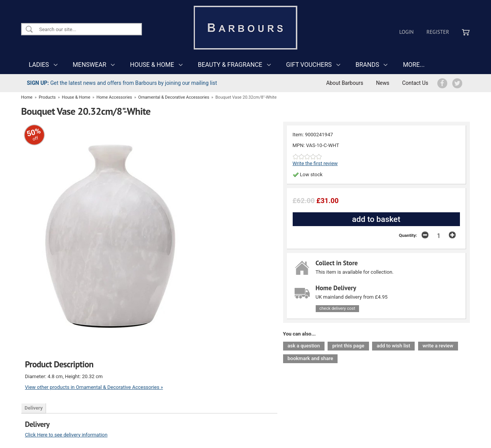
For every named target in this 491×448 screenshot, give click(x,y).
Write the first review (315, 163)
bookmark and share (311, 358)
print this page (348, 346)
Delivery (34, 408)
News (383, 83)
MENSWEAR (90, 65)
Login (407, 32)
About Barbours (345, 83)
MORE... (414, 65)
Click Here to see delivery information (66, 435)
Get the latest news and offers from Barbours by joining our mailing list (122, 83)
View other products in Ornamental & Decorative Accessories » (94, 387)
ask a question (304, 346)
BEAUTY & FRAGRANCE (230, 65)
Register (438, 32)
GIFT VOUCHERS (309, 65)
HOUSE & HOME (152, 65)
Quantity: (408, 235)
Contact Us (415, 83)
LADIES (39, 65)
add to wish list (393, 346)
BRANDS (367, 65)
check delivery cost (337, 308)
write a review (438, 346)
